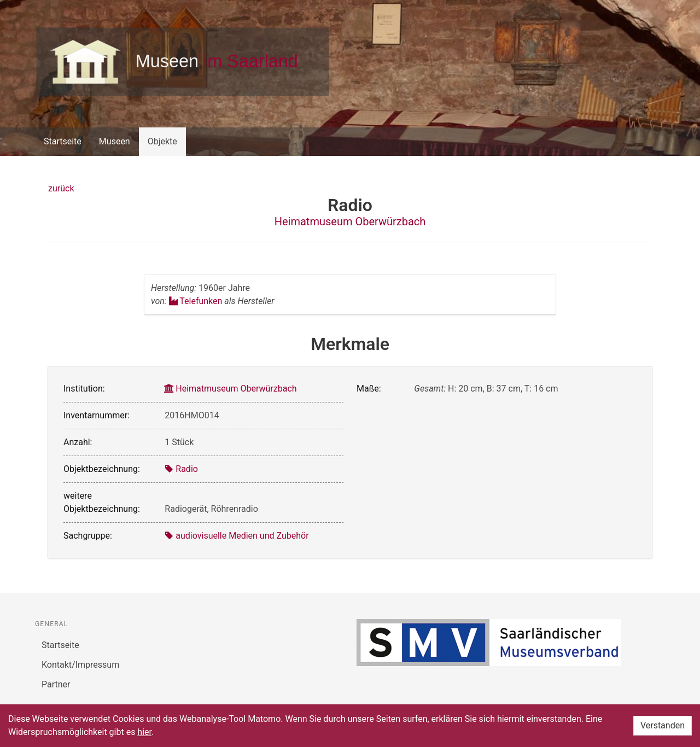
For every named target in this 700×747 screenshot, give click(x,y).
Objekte (162, 141)
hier (144, 732)
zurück (61, 188)
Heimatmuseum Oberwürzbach (350, 221)
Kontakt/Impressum (80, 665)
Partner (56, 684)
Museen (115, 141)
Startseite (63, 141)
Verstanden (663, 725)
